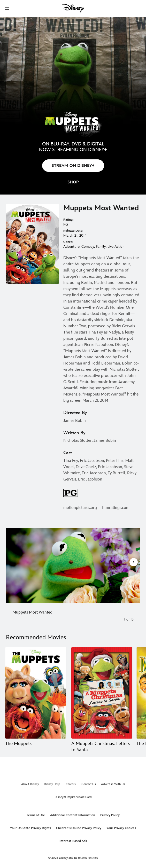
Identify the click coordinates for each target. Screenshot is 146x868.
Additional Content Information (73, 815)
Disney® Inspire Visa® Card (73, 797)
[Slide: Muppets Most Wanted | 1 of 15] (73, 565)
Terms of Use (36, 815)
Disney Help (52, 784)
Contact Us (89, 784)
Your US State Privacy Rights (30, 828)
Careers (71, 784)
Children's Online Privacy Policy (79, 828)
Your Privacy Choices (121, 828)
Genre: (68, 242)
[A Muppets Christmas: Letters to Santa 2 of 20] (102, 693)
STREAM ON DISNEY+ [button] (73, 166)
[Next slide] (133, 565)
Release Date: (73, 231)
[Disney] (73, 8)
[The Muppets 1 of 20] (36, 693)
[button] (7, 8)
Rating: (68, 220)
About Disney (30, 784)
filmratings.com (116, 508)
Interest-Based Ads (73, 841)
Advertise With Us (113, 784)
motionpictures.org (80, 508)
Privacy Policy (110, 815)
